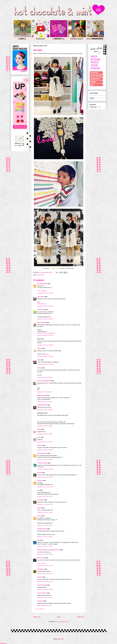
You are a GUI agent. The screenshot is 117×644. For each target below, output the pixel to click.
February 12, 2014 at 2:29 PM (45, 582)
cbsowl (39, 429)
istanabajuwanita (42, 529)
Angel (39, 360)
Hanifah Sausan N (42, 453)
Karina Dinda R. (42, 323)
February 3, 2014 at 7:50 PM (45, 554)
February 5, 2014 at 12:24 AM (45, 566)
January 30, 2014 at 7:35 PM (45, 434)
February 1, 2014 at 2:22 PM (45, 537)
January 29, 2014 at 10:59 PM (45, 345)
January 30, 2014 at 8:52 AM (45, 377)
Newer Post (37, 617)
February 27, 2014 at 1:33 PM (45, 597)
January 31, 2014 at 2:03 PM (45, 477)
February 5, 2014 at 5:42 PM (45, 574)
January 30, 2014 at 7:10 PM (45, 426)
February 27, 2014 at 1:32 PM (45, 590)
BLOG (39, 333)
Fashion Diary (41, 275)
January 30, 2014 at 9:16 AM (45, 402)
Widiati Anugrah (42, 395)
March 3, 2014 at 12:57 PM (44, 605)
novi (38, 490)
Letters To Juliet (41, 563)
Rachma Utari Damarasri (44, 381)
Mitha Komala (41, 558)
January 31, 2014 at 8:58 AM (45, 459)
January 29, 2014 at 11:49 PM (45, 364)
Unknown (40, 481)
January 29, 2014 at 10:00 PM (45, 293)
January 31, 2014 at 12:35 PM (45, 469)
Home (59, 617)
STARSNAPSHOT (42, 405)
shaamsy (40, 577)
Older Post (81, 617)
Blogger (62, 639)
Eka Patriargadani (42, 284)
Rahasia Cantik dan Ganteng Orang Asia (49, 550)
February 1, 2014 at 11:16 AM (45, 512)
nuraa (39, 437)
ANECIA (40, 348)
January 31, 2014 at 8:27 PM (45, 504)
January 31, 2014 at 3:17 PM (45, 496)
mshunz (39, 368)
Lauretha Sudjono (42, 463)
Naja (38, 540)
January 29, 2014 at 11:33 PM (45, 356)
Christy (39, 516)
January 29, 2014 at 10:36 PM (45, 335)
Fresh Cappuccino (42, 291)
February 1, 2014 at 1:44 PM (45, 525)
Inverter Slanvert (42, 585)
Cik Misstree (41, 569)
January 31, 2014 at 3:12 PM (45, 487)
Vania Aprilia (41, 297)
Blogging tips (3, 643)
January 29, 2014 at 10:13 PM (45, 319)
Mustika (39, 473)
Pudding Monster (42, 304)
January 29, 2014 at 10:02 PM (45, 306)
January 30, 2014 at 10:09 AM (45, 410)
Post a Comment (40, 609)
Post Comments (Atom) (62, 622)
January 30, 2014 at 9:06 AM (45, 392)
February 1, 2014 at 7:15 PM (45, 546)
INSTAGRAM (51, 333)
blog (48, 354)
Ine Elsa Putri (41, 309)
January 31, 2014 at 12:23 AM (45, 450)
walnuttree (40, 601)
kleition (39, 508)
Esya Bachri (41, 500)
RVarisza (40, 445)
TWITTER (44, 333)
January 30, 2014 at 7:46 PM (45, 442)
